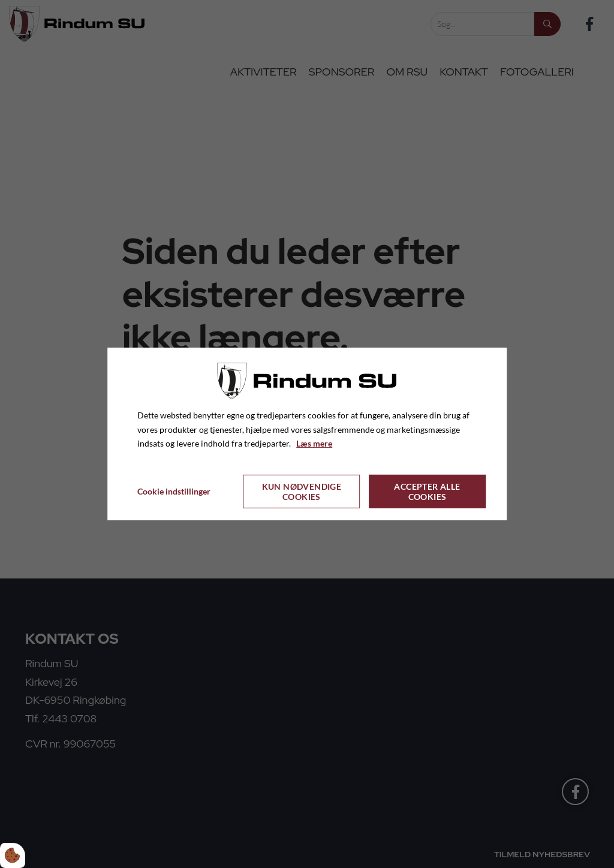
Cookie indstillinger (174, 491)
